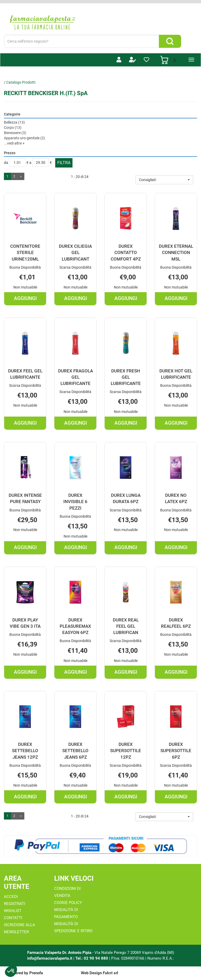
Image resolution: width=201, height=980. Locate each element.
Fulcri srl (110, 973)
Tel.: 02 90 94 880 (92, 958)
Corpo (13, 128)
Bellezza (14, 122)
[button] (164, 180)
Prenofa (36, 973)
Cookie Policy (68, 903)
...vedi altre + (14, 143)
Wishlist (13, 911)
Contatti (13, 918)
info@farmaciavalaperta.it (50, 958)
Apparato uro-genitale (24, 138)
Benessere (15, 133)
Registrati (15, 904)
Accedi (11, 897)
